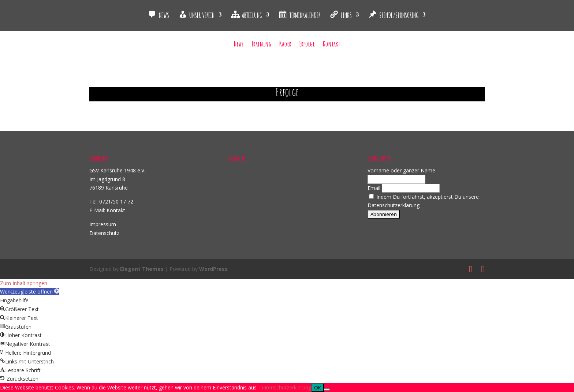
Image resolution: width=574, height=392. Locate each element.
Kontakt (331, 45)
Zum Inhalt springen (24, 283)
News (239, 45)
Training (261, 45)
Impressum (103, 224)
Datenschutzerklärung (285, 387)
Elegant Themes (142, 269)
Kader (285, 45)
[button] (30, 292)
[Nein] (327, 389)
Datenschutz (104, 233)
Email (374, 188)
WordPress (213, 269)
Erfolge (307, 45)
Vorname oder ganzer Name (401, 170)
